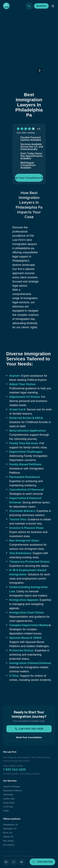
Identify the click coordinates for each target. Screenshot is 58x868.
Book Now (41, 6)
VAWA (6, 811)
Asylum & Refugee (12, 787)
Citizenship (8, 795)
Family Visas (9, 799)
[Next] (39, 70)
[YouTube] (21, 862)
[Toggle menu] (53, 6)
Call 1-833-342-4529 (29, 729)
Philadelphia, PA (10, 825)
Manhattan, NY (10, 829)
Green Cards (9, 803)
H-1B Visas (8, 807)
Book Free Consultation (29, 737)
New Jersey (8, 841)
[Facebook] (6, 862)
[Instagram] (14, 862)
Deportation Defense (12, 791)
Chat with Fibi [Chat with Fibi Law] (42, 862)
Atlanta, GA (8, 837)
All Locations (9, 845)
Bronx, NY (8, 833)
